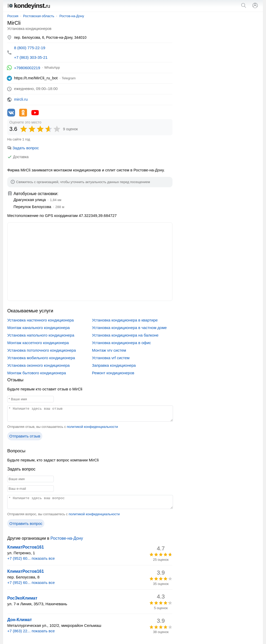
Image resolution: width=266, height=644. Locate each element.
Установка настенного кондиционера (41, 320)
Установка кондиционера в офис (121, 343)
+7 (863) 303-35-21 (31, 57)
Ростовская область (39, 16)
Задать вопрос (23, 148)
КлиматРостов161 (26, 547)
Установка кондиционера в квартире (125, 320)
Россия (13, 16)
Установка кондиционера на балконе (125, 335)
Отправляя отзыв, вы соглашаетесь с (63, 427)
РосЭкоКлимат (22, 598)
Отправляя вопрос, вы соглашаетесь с (64, 514)
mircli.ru (21, 99)
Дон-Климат (19, 620)
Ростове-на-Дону (67, 538)
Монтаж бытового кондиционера (37, 373)
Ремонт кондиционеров (113, 373)
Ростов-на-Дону (72, 16)
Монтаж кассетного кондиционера (38, 343)
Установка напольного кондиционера (41, 335)
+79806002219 (27, 68)
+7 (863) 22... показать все (31, 631)
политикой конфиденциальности (92, 427)
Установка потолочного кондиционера (42, 350)
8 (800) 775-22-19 (30, 48)
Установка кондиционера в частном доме (129, 328)
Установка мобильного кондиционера (41, 358)
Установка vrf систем (111, 358)
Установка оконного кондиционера (38, 365)
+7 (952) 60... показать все (31, 558)
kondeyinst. (29, 6)
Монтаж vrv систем (109, 350)
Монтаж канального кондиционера (38, 328)
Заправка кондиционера (114, 365)
